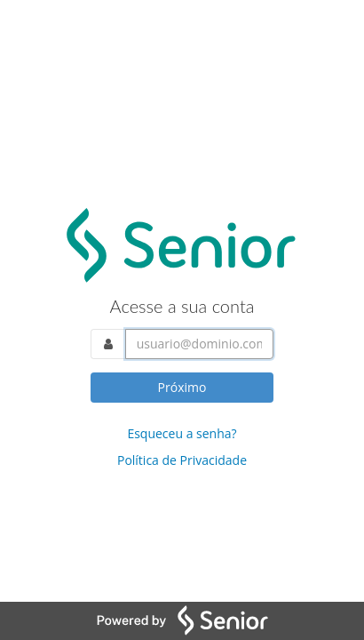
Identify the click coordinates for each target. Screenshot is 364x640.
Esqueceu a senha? (182, 433)
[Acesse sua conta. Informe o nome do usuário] (200, 344)
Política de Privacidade (182, 460)
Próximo (182, 387)
